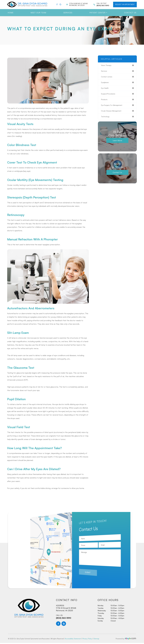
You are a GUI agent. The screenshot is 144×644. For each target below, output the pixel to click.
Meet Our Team (38, 13)
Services (68, 13)
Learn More (117, 142)
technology (106, 118)
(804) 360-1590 (64, 627)
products (105, 101)
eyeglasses (105, 83)
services (104, 71)
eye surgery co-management (113, 107)
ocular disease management (113, 113)
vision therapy (107, 65)
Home (11, 13)
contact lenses (107, 77)
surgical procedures (109, 95)
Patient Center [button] (98, 13)
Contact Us (130, 13)
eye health (105, 89)
